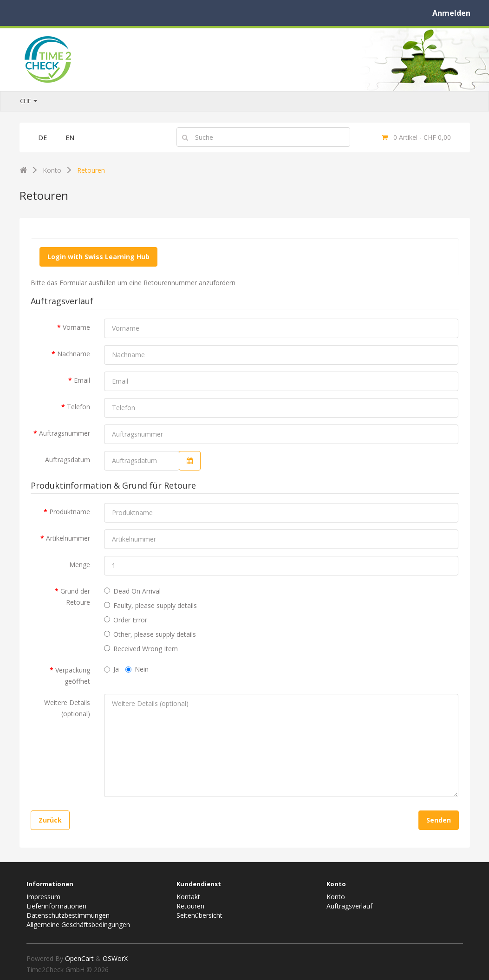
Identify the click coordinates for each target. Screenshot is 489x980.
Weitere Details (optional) (67, 708)
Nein (137, 669)
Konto (52, 170)
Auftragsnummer (65, 433)
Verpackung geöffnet (73, 676)
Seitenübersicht (199, 915)
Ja (111, 669)
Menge (80, 565)
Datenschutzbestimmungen (68, 915)
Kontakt (188, 897)
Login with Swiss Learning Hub (98, 257)
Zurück (50, 820)
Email (82, 380)
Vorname (76, 327)
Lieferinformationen (56, 906)
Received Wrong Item (141, 649)
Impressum (43, 897)
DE (42, 138)
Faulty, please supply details (150, 605)
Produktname (70, 512)
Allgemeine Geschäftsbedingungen (78, 924)
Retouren (91, 170)
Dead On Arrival (132, 591)
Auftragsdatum (68, 460)
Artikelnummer (68, 538)
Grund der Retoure (75, 597)
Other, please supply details (150, 634)
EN (70, 138)
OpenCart (79, 958)
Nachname (74, 354)
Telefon (78, 407)
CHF (29, 101)
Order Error (126, 620)
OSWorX (115, 958)
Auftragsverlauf (349, 906)
